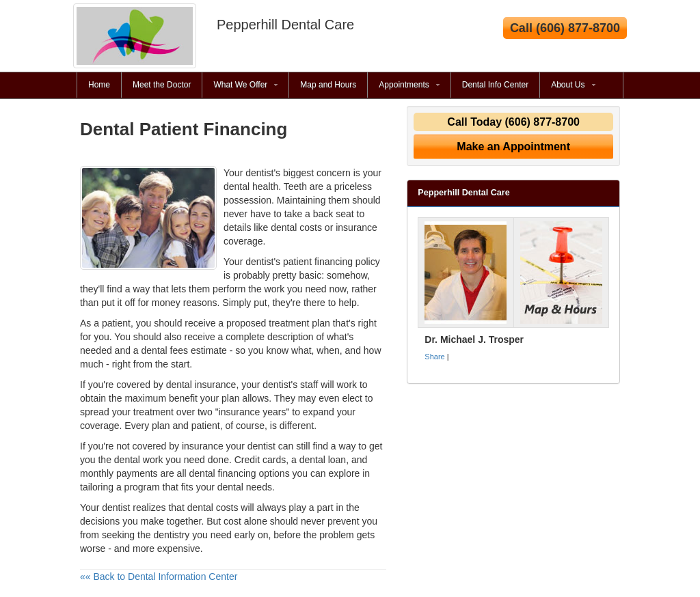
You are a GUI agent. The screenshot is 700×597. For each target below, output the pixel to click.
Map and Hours (328, 85)
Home (99, 85)
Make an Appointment (513, 147)
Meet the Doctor (162, 85)
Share (434, 357)
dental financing (223, 473)
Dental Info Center (495, 85)
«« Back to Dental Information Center (159, 577)
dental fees (165, 350)
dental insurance (201, 385)
